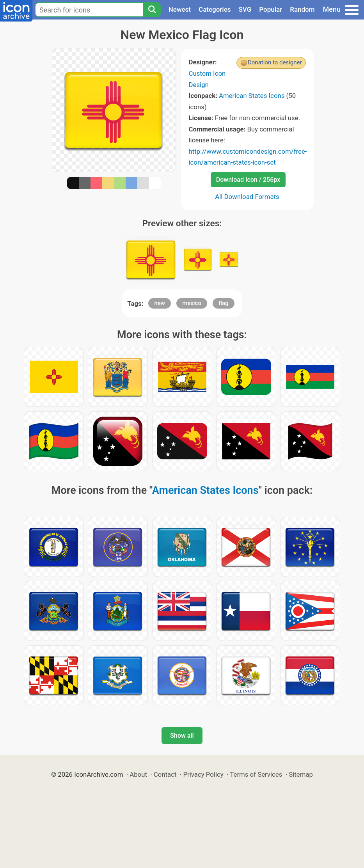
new (160, 303)
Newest (180, 9)
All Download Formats (247, 197)
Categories (215, 9)
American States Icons (252, 96)
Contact (165, 774)
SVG (245, 9)
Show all (182, 736)
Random (302, 9)
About (138, 774)
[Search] (152, 10)
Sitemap (301, 774)
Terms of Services (256, 774)
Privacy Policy (203, 774)
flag (223, 303)
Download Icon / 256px (248, 180)
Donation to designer (275, 62)
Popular (271, 9)
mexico (192, 303)
